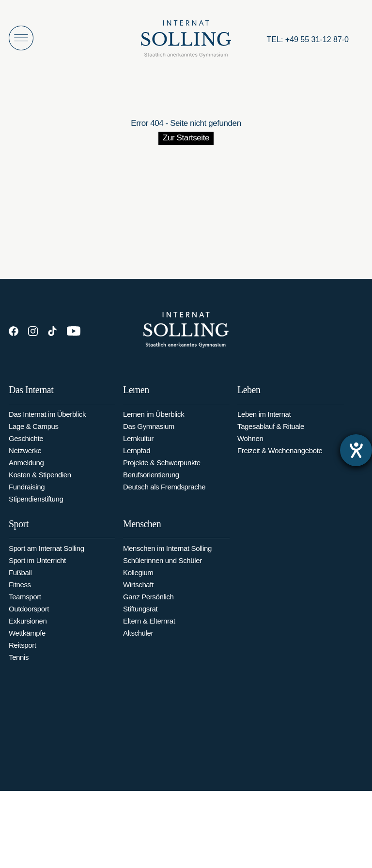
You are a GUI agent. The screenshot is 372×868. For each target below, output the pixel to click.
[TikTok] (52, 331)
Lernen (136, 395)
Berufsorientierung (151, 480)
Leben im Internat (264, 422)
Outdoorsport (29, 618)
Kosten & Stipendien (40, 478)
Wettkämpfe (27, 643)
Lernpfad (137, 456)
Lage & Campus (34, 430)
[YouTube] (74, 331)
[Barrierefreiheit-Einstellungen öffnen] (356, 450)
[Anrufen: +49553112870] (308, 40)
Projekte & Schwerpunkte (162, 468)
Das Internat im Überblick (47, 418)
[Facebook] (14, 331)
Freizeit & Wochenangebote (280, 459)
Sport (19, 533)
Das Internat (31, 393)
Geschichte (26, 442)
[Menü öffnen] (21, 38)
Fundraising (27, 490)
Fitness (20, 594)
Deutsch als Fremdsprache (164, 492)
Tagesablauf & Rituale (271, 434)
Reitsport (23, 655)
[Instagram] (33, 331)
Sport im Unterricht (37, 570)
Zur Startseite (186, 138)
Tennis (19, 667)
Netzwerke (25, 454)
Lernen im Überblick (154, 419)
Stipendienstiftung (36, 502)
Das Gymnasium (149, 432)
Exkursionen (28, 631)
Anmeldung (26, 466)
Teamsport (25, 606)
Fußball (20, 582)
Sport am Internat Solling (46, 558)
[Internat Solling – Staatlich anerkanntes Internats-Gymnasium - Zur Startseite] (186, 41)
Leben (249, 398)
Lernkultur (138, 444)
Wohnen (250, 447)
